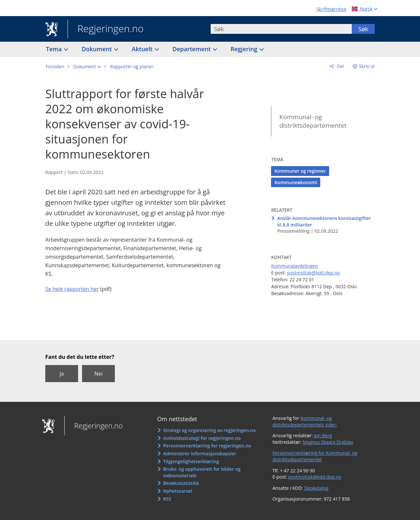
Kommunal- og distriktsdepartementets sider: (305, 421)
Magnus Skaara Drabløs (328, 442)
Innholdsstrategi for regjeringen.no (202, 438)
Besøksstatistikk (181, 483)
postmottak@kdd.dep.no (314, 273)
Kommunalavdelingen (294, 266)
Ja (62, 374)
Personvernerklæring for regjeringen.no (207, 446)
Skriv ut (367, 66)
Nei (98, 374)
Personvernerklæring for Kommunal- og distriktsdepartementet (315, 456)
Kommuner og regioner (300, 171)
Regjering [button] (245, 49)
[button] (87, 67)
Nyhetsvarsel (178, 491)
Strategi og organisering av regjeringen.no (210, 430)
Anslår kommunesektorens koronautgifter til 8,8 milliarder (324, 221)
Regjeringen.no (106, 29)
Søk (363, 29)
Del (340, 66)
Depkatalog (316, 488)
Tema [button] (55, 49)
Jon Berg (323, 435)
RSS (167, 499)
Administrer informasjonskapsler (200, 454)
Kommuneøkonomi (296, 182)
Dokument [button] (98, 49)
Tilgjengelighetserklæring (191, 461)
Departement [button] (192, 49)
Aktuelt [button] (143, 49)
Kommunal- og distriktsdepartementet (313, 121)
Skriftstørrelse (331, 9)
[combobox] (281, 29)
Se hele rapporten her (72, 289)
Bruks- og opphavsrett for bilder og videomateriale (202, 472)
